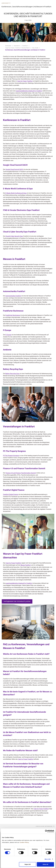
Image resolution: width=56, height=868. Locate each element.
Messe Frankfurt (26, 565)
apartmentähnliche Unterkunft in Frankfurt (29, 91)
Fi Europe (8, 335)
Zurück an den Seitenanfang (45, 826)
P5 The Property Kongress (11, 456)
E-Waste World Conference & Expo (16, 193)
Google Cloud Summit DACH (14, 169)
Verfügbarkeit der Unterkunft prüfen (17, 601)
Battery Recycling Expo (13, 374)
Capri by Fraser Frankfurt (25, 81)
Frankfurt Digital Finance (11, 494)
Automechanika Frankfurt (13, 296)
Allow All (45, 864)
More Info (48, 859)
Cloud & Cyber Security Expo (14, 236)
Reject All (28, 864)
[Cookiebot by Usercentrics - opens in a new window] (46, 831)
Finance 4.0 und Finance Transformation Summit (21, 473)
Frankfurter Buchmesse (13, 315)
